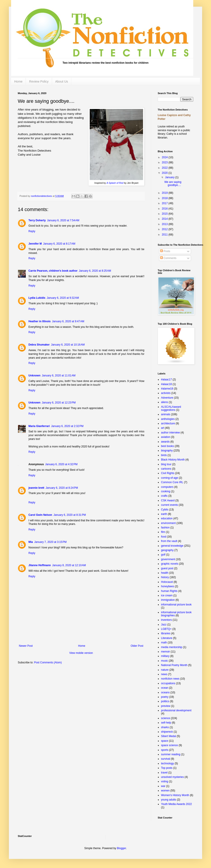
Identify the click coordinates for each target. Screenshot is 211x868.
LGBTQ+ (166, 629)
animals (166, 414)
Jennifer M (35, 244)
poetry (165, 697)
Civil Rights (168, 473)
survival (166, 759)
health (165, 573)
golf (163, 555)
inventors (166, 620)
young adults (169, 800)
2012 (165, 229)
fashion (165, 528)
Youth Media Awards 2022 (176, 804)
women (165, 791)
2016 (165, 209)
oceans (165, 692)
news (164, 674)
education (167, 518)
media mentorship (172, 647)
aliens (164, 402)
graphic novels (170, 564)
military (165, 656)
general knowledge (172, 546)
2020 (165, 173)
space (165, 741)
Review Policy (39, 81)
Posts (165, 251)
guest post (167, 568)
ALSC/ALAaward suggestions (171, 408)
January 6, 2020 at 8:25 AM (95, 271)
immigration (168, 600)
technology (167, 763)
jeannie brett (36, 488)
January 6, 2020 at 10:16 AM (68, 345)
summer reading (171, 754)
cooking (166, 491)
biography (167, 451)
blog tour (166, 464)
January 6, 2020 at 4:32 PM (61, 464)
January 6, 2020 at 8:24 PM (62, 488)
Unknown (34, 376)
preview (166, 706)
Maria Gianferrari (39, 426)
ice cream (167, 595)
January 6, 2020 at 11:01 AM (59, 376)
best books (167, 446)
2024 (165, 157)
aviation (166, 437)
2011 (165, 235)
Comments (168, 258)
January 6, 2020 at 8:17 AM (59, 244)
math (164, 643)
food (164, 537)
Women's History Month (175, 795)
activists (166, 393)
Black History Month (173, 460)
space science (169, 745)
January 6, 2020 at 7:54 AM (63, 220)
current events (169, 505)
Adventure (167, 398)
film (163, 532)
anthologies (168, 419)
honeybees (168, 586)
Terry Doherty (37, 220)
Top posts (167, 768)
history (165, 577)
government (168, 559)
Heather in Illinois (40, 321)
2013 (165, 224)
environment (168, 523)
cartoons (166, 469)
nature (165, 670)
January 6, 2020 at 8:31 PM (70, 515)
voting (165, 781)
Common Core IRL (172, 482)
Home (18, 81)
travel (164, 773)
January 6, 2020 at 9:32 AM (63, 298)
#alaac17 (166, 380)
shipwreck (167, 732)
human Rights (169, 591)
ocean (165, 688)
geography (167, 550)
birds (164, 455)
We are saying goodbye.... (173, 184)
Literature (167, 638)
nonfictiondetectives (42, 196)
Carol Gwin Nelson (40, 515)
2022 (165, 168)
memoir (165, 652)
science (166, 718)
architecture (168, 423)
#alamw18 (167, 389)
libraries (166, 633)
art (163, 428)
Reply (32, 231)
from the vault (169, 541)
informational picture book (176, 605)
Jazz (164, 625)
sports (165, 750)
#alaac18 (166, 384)
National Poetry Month (174, 665)
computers (167, 487)
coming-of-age (170, 478)
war (163, 786)
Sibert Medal (168, 736)
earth (164, 514)
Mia (31, 542)
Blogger (121, 848)
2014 (165, 219)
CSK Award (168, 500)
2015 (165, 214)
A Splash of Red (115, 183)
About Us (62, 81)
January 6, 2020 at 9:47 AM (68, 321)
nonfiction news (170, 679)
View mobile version (81, 653)
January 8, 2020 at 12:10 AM (69, 565)
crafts (164, 496)
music (164, 661)
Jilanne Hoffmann (40, 565)
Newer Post (26, 646)
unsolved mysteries (172, 777)
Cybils (165, 510)
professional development (176, 710)
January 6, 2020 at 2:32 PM (67, 426)
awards (165, 442)
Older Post (137, 646)
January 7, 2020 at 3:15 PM (50, 542)
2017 (165, 203)
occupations (168, 683)
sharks (165, 727)
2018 (165, 198)
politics (165, 701)
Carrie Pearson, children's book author (53, 271)
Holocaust (167, 582)
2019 (165, 193)
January (170, 177)
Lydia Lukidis (37, 298)
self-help (166, 723)
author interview (170, 433)
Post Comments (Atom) (48, 662)
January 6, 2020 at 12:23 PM (59, 403)
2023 (165, 162)
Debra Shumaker (39, 345)
